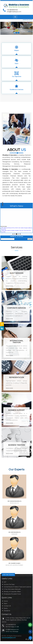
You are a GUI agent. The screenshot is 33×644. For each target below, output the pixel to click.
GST (5, 582)
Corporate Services (17, 308)
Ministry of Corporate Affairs (12, 592)
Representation (16, 377)
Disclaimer (7, 611)
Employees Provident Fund (12, 594)
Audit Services (17, 273)
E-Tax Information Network (12, 589)
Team (5, 604)
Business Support (16, 410)
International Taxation (16, 342)
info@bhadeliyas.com (14, 12)
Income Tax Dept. (9, 584)
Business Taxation (17, 445)
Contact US (7, 606)
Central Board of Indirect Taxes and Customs (17, 587)
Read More (9, 286)
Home (6, 601)
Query (6, 608)
